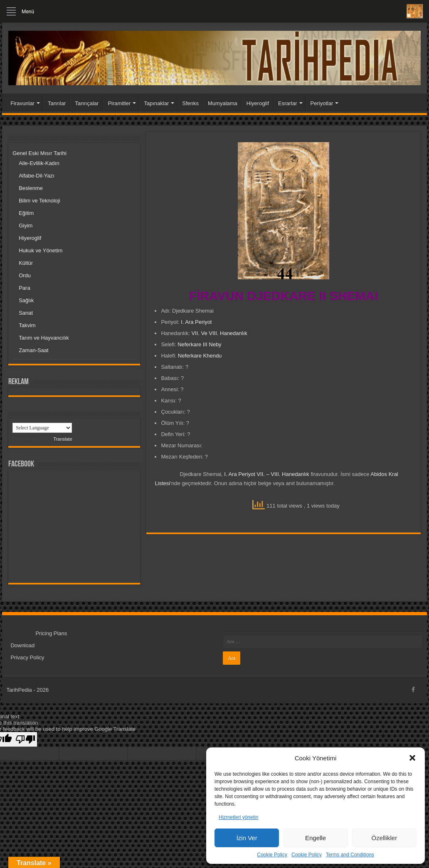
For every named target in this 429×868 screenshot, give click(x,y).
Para (24, 288)
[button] (412, 758)
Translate (55, 439)
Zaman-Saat (34, 350)
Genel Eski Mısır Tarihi (39, 153)
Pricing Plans (51, 633)
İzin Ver (247, 838)
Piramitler (119, 103)
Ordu (25, 275)
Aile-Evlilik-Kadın (39, 163)
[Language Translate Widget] (42, 428)
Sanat (26, 313)
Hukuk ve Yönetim (41, 250)
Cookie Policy (272, 855)
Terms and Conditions (350, 855)
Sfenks (190, 103)
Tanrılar (57, 103)
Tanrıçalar (87, 103)
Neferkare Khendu (200, 356)
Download (22, 645)
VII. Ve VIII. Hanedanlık (219, 333)
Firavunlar (22, 103)
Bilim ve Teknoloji (39, 201)
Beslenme (31, 188)
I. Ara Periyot (196, 322)
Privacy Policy (27, 657)
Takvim (27, 325)
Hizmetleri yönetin (238, 817)
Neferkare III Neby (200, 344)
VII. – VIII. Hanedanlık (283, 474)
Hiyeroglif (258, 103)
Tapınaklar (156, 103)
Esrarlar (288, 103)
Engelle (316, 838)
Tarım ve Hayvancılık (44, 338)
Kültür (26, 263)
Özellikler (384, 838)
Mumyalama (223, 103)
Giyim (26, 226)
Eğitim (26, 213)
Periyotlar (322, 103)
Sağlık (26, 300)
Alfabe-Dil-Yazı (37, 176)
